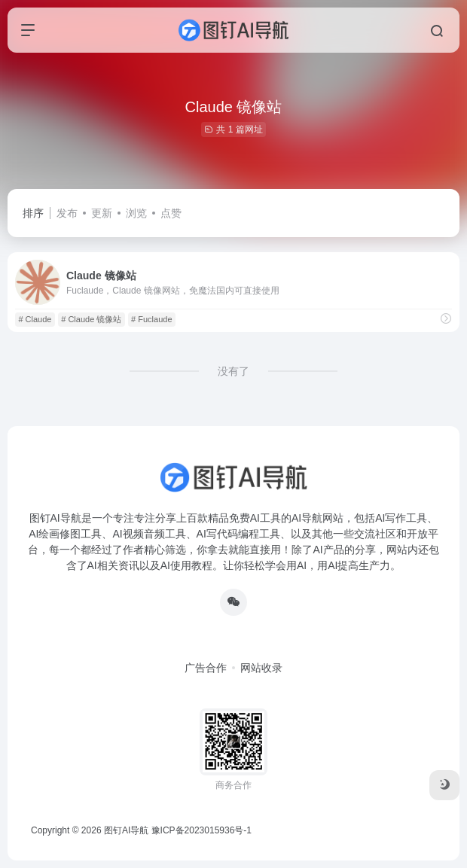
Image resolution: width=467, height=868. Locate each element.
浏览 (136, 213)
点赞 (171, 213)
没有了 (233, 371)
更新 (102, 213)
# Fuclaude (151, 319)
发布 (67, 213)
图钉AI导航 (126, 830)
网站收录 (261, 668)
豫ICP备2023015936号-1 (201, 830)
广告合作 (206, 668)
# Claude (35, 319)
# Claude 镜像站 (91, 319)
